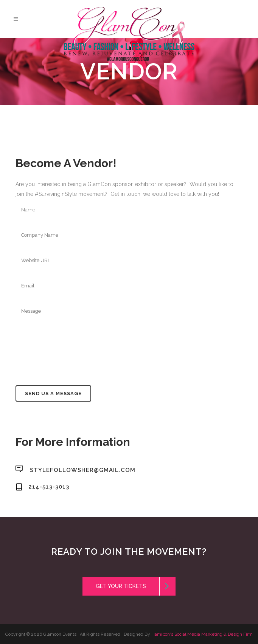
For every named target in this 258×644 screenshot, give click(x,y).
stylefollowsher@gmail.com (83, 470)
